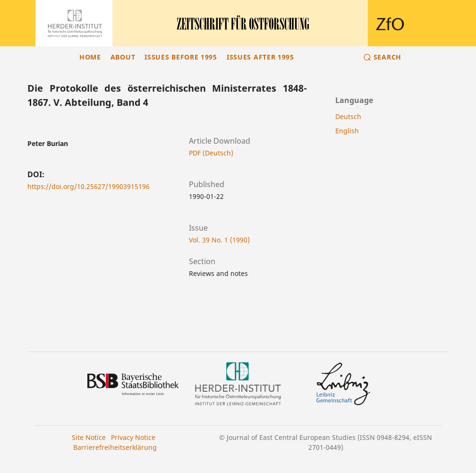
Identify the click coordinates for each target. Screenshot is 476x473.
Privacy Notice (133, 437)
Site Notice (89, 437)
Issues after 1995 (260, 57)
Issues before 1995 (181, 57)
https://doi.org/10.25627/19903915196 (89, 186)
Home (90, 57)
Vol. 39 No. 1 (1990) (219, 240)
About (123, 57)
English (347, 131)
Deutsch (348, 116)
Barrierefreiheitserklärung (115, 447)
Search (387, 57)
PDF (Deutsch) (211, 153)
